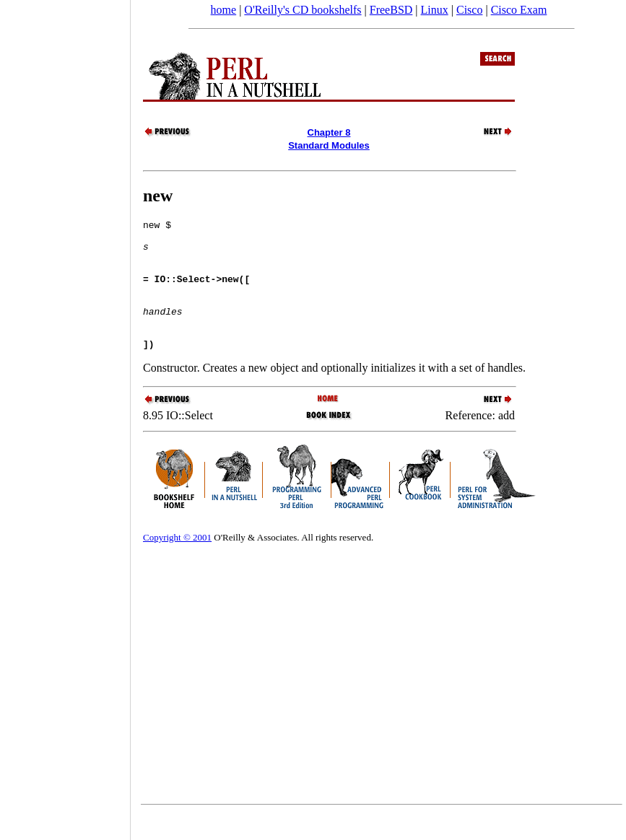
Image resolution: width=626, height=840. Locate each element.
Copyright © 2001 (177, 563)
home (224, 10)
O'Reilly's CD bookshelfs (303, 10)
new (158, 196)
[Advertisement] (65, 415)
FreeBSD (391, 10)
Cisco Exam (519, 10)
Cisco (469, 10)
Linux (435, 10)
